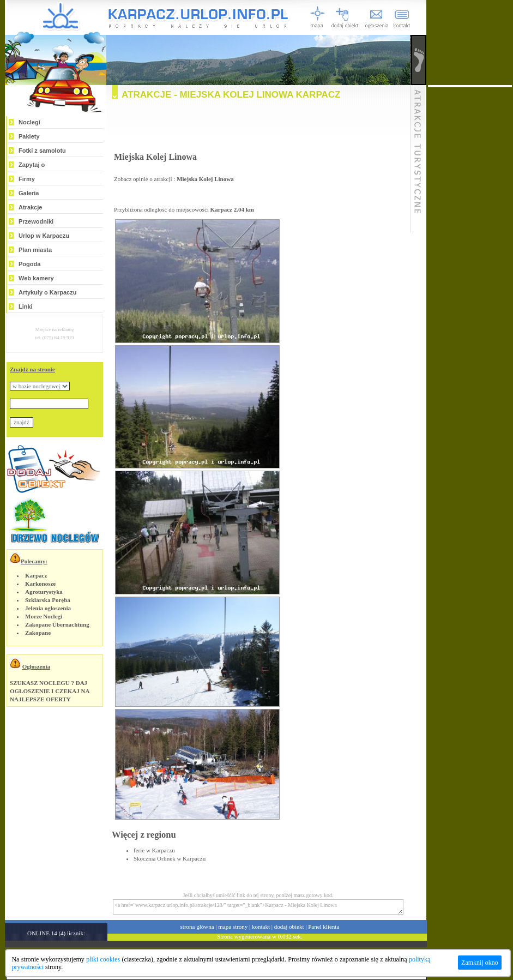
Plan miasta (35, 250)
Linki (26, 306)
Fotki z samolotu (42, 151)
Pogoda (29, 264)
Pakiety (29, 136)
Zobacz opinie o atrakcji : (174, 179)
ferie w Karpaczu (154, 850)
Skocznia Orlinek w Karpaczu (170, 858)
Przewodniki (36, 221)
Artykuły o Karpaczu (47, 292)
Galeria (29, 193)
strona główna (197, 927)
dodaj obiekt (289, 927)
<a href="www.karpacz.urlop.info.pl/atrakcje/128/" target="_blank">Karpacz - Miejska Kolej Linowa (258, 907)
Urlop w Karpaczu (44, 236)
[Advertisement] (258, 129)
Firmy (27, 179)
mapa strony (233, 927)
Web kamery (36, 278)
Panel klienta (324, 927)
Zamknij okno (480, 963)
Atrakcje (30, 207)
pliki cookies (103, 959)
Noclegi (29, 122)
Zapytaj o (32, 165)
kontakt (261, 927)
